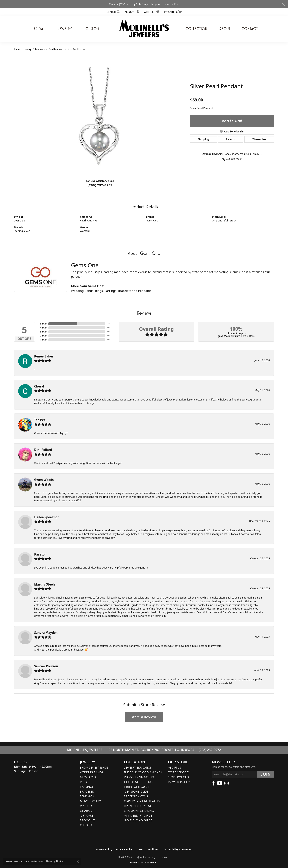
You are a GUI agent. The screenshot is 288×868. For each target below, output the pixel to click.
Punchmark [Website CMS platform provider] (151, 862)
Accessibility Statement (178, 849)
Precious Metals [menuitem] (136, 796)
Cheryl (39, 386)
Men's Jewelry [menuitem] (90, 801)
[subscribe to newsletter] (266, 774)
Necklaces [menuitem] (88, 777)
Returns (231, 139)
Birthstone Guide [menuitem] (136, 787)
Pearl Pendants (56, 49)
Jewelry (65, 29)
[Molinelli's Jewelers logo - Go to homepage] (144, 29)
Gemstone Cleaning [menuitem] (139, 811)
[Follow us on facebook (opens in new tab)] (213, 783)
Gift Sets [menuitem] (86, 825)
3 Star (43, 332)
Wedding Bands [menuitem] (91, 772)
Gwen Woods (44, 480)
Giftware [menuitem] (87, 815)
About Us (174, 767)
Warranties (259, 139)
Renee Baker (44, 356)
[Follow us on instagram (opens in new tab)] (226, 783)
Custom (92, 29)
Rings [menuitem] (84, 782)
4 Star (43, 328)
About (225, 29)
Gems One (152, 221)
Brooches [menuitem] (88, 820)
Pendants (40, 49)
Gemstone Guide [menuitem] (136, 791)
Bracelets (124, 291)
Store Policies (178, 777)
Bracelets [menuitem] (87, 791)
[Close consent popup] (78, 862)
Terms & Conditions (148, 849)
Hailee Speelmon (47, 517)
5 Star (43, 324)
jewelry (27, 49)
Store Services (179, 772)
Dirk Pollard (43, 450)
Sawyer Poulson (46, 666)
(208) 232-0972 (100, 185)
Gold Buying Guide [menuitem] (138, 820)
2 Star (43, 336)
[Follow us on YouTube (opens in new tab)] (220, 783)
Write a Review (144, 717)
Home (17, 49)
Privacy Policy (179, 782)
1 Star (43, 340)
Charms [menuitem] (86, 811)
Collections (197, 29)
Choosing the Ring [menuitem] (138, 782)
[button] (113, 12)
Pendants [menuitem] (87, 796)
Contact (249, 29)
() (108, 324)
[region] (100, 116)
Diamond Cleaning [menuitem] (138, 806)
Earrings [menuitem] (87, 787)
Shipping (204, 139)
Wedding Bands (82, 291)
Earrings (110, 291)
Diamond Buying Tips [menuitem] (139, 777)
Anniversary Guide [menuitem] (138, 815)
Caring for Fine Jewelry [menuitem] (142, 801)
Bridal (39, 29)
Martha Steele (45, 584)
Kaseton (40, 554)
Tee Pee (40, 420)
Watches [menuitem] (86, 806)
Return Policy (104, 849)
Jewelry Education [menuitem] (138, 767)
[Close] (283, 4)
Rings (99, 291)
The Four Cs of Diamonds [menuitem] (143, 772)
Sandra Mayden (46, 633)
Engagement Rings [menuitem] (94, 767)
